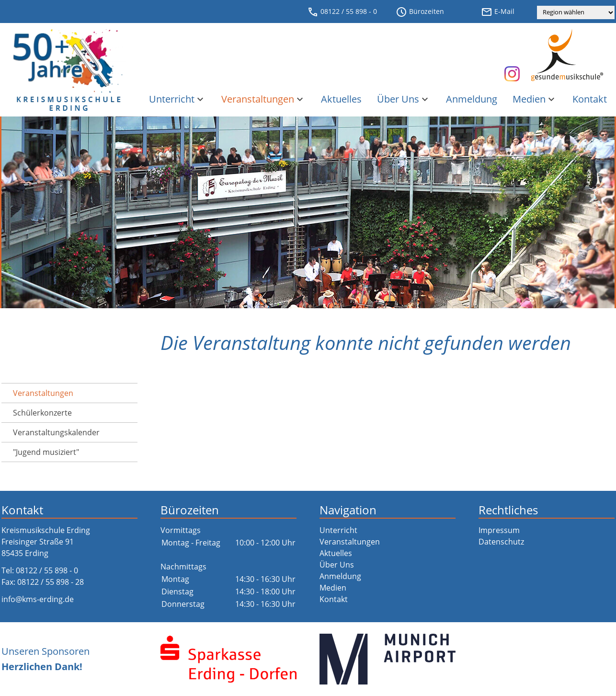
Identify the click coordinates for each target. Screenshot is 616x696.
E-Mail (498, 12)
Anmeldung (472, 99)
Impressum (499, 530)
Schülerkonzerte (42, 413)
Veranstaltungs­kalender (56, 432)
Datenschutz (501, 542)
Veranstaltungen (263, 99)
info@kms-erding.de (38, 599)
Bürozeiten (420, 12)
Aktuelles (341, 99)
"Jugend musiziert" (46, 452)
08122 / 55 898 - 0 (342, 12)
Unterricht (177, 99)
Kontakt (590, 99)
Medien (535, 99)
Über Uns (404, 99)
